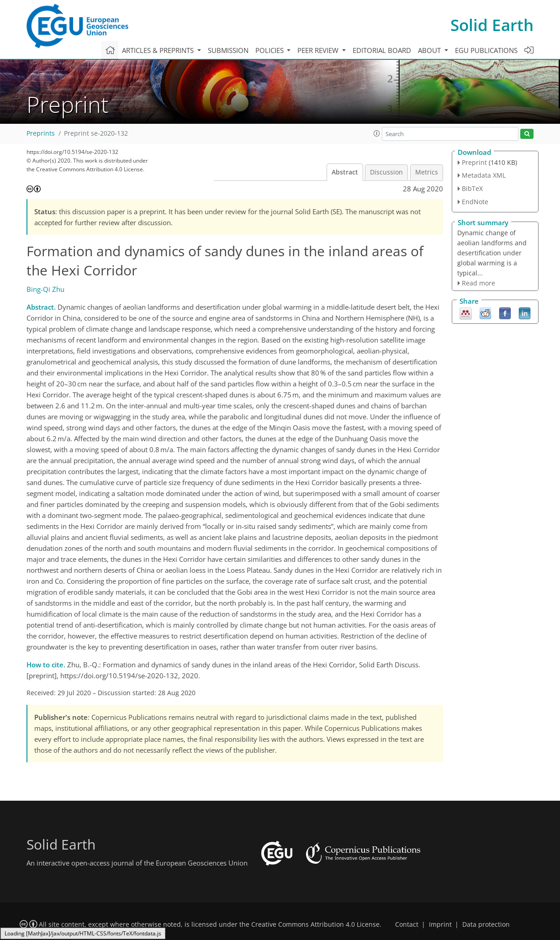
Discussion (386, 172)
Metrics (427, 172)
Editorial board (382, 50)
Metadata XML (484, 175)
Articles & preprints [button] (159, 50)
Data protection (486, 924)
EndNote (475, 202)
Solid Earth (492, 25)
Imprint (440, 924)
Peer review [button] (319, 50)
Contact (407, 924)
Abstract (345, 172)
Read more (478, 283)
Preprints (41, 133)
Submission (228, 50)
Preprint (474, 162)
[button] (377, 133)
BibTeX (472, 188)
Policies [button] (270, 50)
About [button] (430, 50)
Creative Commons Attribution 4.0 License (315, 924)
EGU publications (486, 50)
